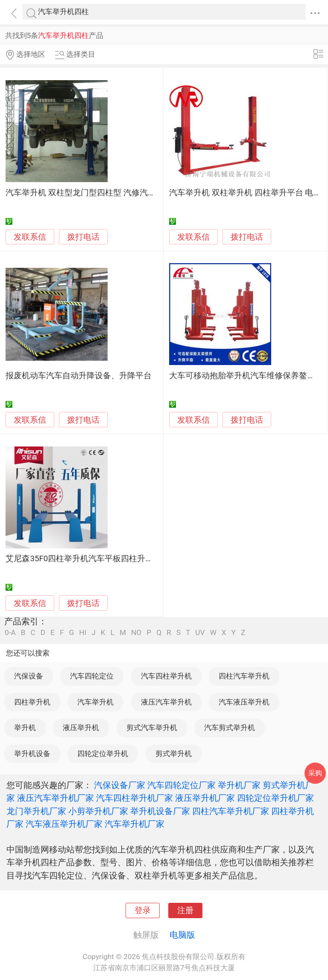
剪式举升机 (174, 754)
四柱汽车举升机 (244, 676)
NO (136, 633)
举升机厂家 (239, 785)
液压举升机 (81, 728)
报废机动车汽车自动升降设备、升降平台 (79, 376)
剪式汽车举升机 (152, 728)
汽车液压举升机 (244, 702)
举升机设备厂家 (160, 811)
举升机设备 (32, 754)
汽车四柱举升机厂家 (135, 798)
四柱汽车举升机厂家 (231, 811)
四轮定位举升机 (103, 754)
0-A (10, 633)
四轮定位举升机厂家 (275, 798)
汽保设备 (29, 676)
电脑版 (182, 935)
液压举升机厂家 (205, 798)
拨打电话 (83, 237)
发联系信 (30, 237)
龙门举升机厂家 (36, 811)
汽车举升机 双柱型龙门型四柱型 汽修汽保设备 (89, 193)
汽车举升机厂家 (135, 824)
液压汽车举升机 (166, 702)
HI (83, 633)
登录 (143, 910)
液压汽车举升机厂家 (56, 798)
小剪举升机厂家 (98, 811)
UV (200, 633)
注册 (185, 910)
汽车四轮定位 (92, 676)
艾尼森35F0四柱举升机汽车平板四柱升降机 (83, 559)
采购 (315, 773)
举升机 (25, 728)
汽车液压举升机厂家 (64, 824)
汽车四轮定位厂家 (182, 785)
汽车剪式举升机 (230, 728)
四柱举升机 (32, 702)
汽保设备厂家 (120, 785)
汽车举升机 (95, 702)
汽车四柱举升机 (166, 676)
